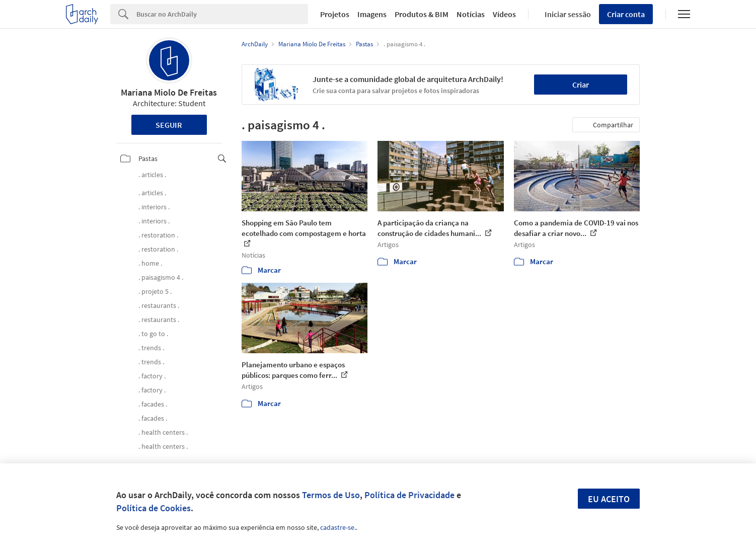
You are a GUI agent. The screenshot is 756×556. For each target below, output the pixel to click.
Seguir (169, 125)
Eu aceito (609, 499)
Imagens (372, 14)
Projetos (335, 14)
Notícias (471, 14)
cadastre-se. (338, 527)
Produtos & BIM (422, 14)
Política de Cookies (154, 508)
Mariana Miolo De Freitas (169, 92)
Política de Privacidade (409, 495)
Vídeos (504, 14)
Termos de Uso (331, 495)
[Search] (222, 14)
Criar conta (626, 14)
